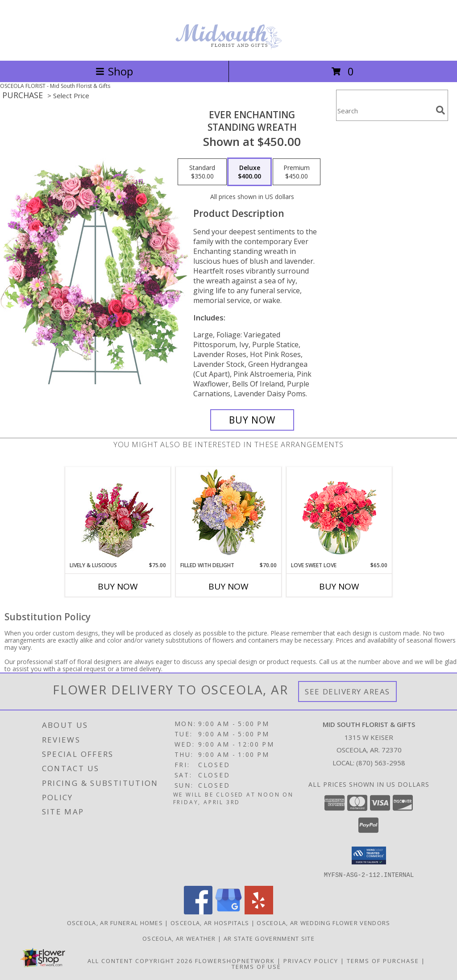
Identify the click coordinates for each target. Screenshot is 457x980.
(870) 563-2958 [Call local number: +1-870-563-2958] (381, 763)
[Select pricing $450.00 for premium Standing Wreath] (297, 172)
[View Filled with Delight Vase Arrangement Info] (229, 514)
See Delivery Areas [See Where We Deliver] (347, 691)
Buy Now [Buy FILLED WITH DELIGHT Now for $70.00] (228, 586)
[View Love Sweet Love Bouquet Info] (339, 514)
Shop (114, 71)
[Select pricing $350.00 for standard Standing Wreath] (202, 172)
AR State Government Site (269, 938)
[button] (369, 855)
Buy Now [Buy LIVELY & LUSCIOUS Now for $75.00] (118, 586)
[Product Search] (384, 111)
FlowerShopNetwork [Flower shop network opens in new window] (235, 960)
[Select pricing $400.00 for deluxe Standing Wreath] (249, 172)
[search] (440, 110)
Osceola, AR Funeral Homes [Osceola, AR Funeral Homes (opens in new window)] (115, 922)
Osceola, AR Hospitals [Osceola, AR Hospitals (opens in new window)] (210, 922)
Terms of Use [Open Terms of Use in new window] (256, 966)
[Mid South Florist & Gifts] (228, 48)
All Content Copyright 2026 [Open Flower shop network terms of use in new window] (140, 960)
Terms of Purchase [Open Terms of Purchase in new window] (383, 960)
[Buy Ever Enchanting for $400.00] (252, 420)
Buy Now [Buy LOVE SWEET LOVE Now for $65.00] (339, 586)
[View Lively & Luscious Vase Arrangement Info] (118, 514)
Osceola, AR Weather (179, 938)
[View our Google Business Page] (228, 911)
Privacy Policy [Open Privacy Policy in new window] (311, 960)
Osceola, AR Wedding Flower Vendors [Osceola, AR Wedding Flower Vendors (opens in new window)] (323, 922)
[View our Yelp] (259, 911)
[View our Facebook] (198, 911)
